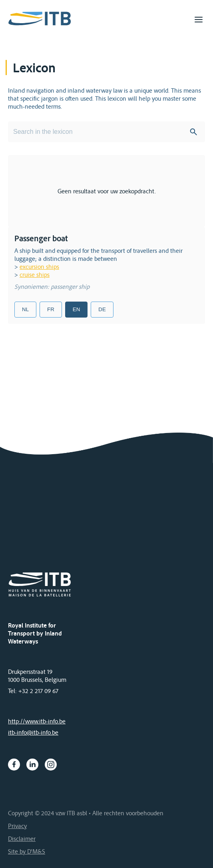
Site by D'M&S (27, 851)
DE (102, 309)
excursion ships (39, 266)
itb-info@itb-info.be (33, 732)
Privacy (17, 826)
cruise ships (35, 274)
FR (51, 309)
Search (193, 132)
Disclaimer (22, 838)
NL (25, 309)
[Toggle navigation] (199, 20)
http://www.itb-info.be (37, 721)
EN (77, 309)
